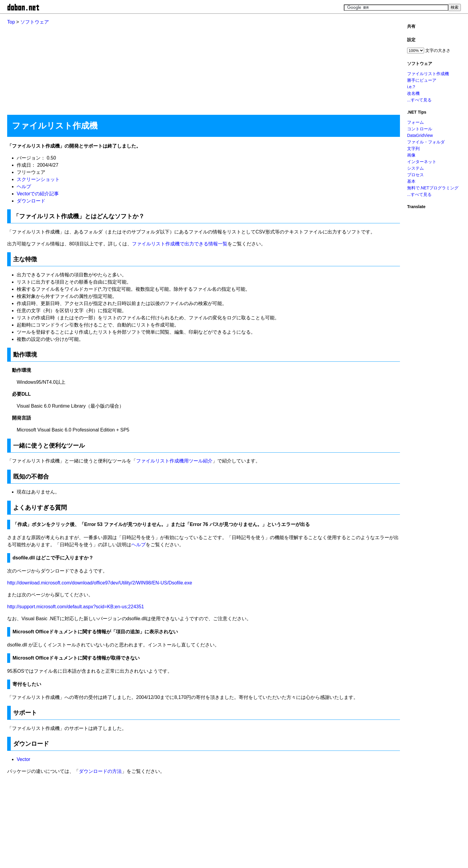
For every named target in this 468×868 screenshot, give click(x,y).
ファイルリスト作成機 (428, 74)
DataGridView (420, 135)
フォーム (415, 122)
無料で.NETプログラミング (433, 188)
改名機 (413, 93)
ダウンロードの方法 (100, 771)
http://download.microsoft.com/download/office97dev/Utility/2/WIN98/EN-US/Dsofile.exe (100, 583)
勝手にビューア (422, 80)
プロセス (415, 175)
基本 (411, 181)
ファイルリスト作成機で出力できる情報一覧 (180, 244)
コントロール (420, 129)
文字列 (413, 148)
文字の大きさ (438, 50)
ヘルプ (24, 187)
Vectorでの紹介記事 (38, 194)
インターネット (422, 162)
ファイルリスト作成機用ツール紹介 (174, 461)
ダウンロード (31, 201)
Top (11, 22)
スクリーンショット (38, 179)
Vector (23, 759)
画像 (411, 155)
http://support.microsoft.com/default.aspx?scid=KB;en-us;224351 (76, 607)
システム (415, 168)
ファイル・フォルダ (426, 142)
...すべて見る (419, 100)
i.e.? (411, 87)
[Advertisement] (186, 67)
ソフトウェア (35, 22)
